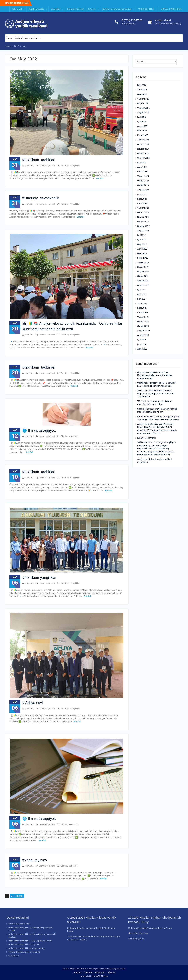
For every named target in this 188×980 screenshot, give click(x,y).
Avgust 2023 (143, 190)
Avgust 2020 (143, 335)
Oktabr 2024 (143, 153)
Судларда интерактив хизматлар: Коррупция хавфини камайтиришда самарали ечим (155, 375)
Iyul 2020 (142, 340)
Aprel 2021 (142, 303)
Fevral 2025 (143, 135)
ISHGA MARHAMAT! (147, 438)
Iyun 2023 (142, 194)
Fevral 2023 (143, 203)
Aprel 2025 (142, 126)
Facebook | (77, 972)
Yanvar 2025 (143, 140)
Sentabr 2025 (143, 108)
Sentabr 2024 (143, 158)
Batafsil (100, 178)
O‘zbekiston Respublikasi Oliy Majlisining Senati (30, 941)
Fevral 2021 (143, 312)
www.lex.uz (13, 956)
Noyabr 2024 (143, 149)
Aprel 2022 (142, 249)
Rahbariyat (17, 9)
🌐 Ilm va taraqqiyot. (39, 430)
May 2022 (142, 244)
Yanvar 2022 (143, 262)
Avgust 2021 (143, 285)
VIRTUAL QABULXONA (171, 9)
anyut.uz (29, 166)
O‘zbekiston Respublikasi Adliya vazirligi (26, 948)
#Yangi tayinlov (35, 860)
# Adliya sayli (33, 703)
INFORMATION (39, 3)
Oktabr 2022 (143, 222)
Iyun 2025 (142, 122)
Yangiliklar (56, 9)
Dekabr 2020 (143, 322)
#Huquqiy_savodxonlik (41, 198)
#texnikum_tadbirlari (39, 160)
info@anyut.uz (129, 24)
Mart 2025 (142, 131)
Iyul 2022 (142, 235)
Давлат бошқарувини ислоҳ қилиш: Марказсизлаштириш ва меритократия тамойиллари (156, 394)
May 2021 (142, 299)
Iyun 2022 (142, 240)
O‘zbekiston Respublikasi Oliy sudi (24, 944)
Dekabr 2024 (143, 144)
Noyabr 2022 (143, 217)
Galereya (92, 9)
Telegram (111, 972)
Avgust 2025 (143, 112)
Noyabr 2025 (143, 103)
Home (9, 38)
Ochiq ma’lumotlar (75, 9)
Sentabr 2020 (143, 331)
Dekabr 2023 (143, 181)
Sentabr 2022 (143, 226)
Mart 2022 (142, 253)
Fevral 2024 (143, 172)
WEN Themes (102, 976)
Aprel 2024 (142, 167)
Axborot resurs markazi (27, 38)
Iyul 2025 (142, 117)
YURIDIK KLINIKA (146, 9)
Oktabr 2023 (143, 185)
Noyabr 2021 (143, 272)
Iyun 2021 (142, 294)
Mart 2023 (142, 199)
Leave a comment (47, 166)
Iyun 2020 (142, 344)
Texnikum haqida (36, 9)
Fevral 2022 (143, 258)
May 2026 (142, 85)
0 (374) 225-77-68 (132, 20)
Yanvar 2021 (143, 317)
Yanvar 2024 (143, 176)
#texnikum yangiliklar (39, 578)
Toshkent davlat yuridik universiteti (24, 952)
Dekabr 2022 (143, 212)
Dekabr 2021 (143, 267)
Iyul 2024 (142, 162)
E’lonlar (64, 436)
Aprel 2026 (142, 90)
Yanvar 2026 (143, 99)
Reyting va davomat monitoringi (117, 9)
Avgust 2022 (143, 231)
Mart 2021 (142, 308)
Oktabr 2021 (143, 276)
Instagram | (100, 972)
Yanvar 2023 (143, 208)
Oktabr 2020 (143, 326)
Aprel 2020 (142, 349)
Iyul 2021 (142, 290)
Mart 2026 (142, 94)
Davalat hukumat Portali (19, 924)
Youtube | (89, 972)
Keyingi (19, 896)
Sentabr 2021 (143, 281)
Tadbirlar (65, 166)
